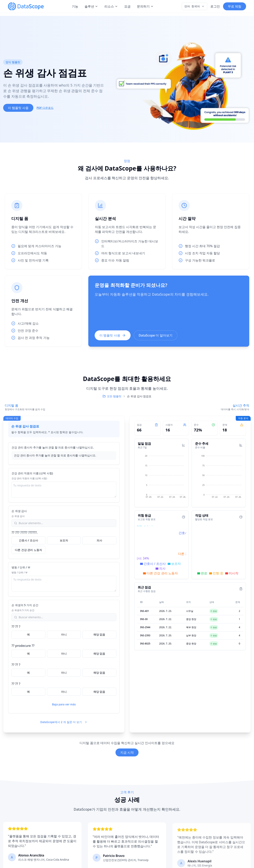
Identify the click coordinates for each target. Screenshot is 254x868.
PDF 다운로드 (45, 108)
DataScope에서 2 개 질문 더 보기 (64, 722)
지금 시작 (127, 752)
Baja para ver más (64, 704)
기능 (75, 6)
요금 (127, 6)
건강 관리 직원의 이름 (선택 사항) (32, 473)
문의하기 (145, 6)
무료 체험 (235, 6)
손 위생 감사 (19, 511)
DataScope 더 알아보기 (156, 335)
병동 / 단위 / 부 (21, 567)
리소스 (111, 6)
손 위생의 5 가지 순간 (25, 605)
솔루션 (91, 6)
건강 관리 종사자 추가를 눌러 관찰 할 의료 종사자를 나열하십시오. (53, 447)
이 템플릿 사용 (18, 108)
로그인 (215, 6)
